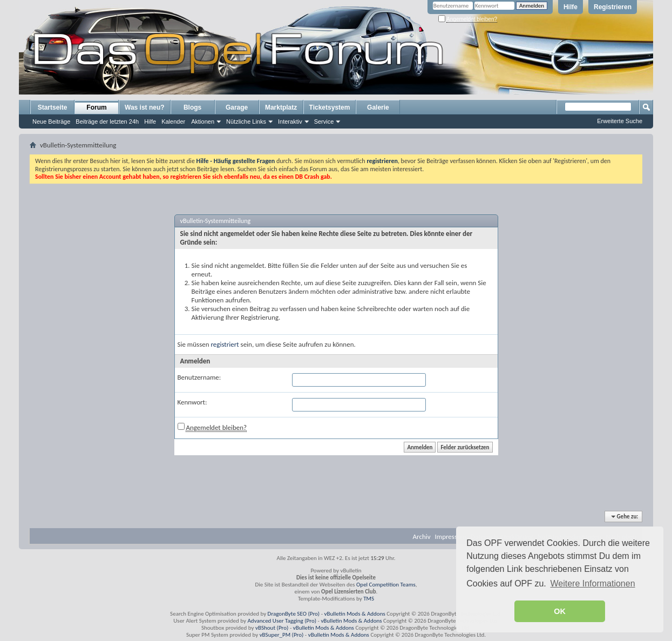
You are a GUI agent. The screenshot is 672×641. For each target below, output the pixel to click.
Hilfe (571, 7)
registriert (225, 344)
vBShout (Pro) (272, 628)
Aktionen (203, 122)
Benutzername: (199, 377)
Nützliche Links (246, 122)
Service (324, 122)
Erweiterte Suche (620, 121)
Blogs (192, 107)
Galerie (378, 107)
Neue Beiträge (51, 122)
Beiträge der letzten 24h (107, 122)
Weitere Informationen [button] (592, 583)
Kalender (173, 122)
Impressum (451, 537)
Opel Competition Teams (386, 585)
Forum (96, 107)
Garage (237, 107)
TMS (369, 599)
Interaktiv (290, 122)
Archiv (422, 537)
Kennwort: (192, 402)
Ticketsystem (330, 107)
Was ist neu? (145, 107)
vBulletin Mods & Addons (355, 614)
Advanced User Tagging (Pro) (282, 621)
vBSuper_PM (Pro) (282, 635)
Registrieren (613, 7)
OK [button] (560, 611)
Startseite (53, 107)
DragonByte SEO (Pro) (294, 614)
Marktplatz (281, 107)
